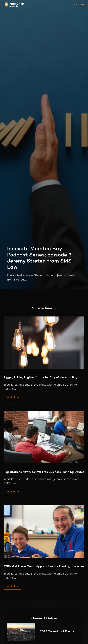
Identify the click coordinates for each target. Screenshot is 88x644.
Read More (12, 397)
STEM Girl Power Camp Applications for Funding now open (44, 566)
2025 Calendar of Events (57, 631)
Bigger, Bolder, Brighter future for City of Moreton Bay (41, 377)
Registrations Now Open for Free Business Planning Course (44, 472)
